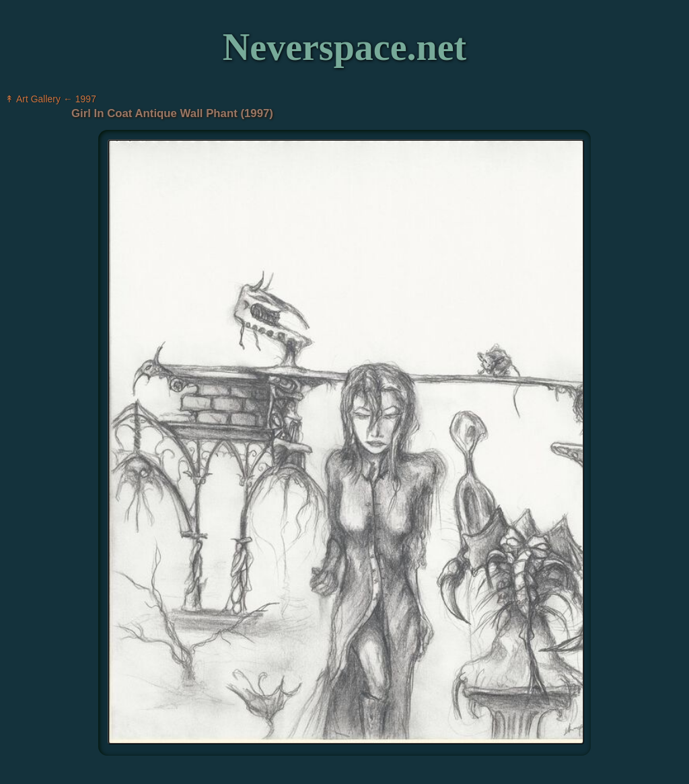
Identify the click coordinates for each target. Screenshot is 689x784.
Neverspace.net (344, 47)
